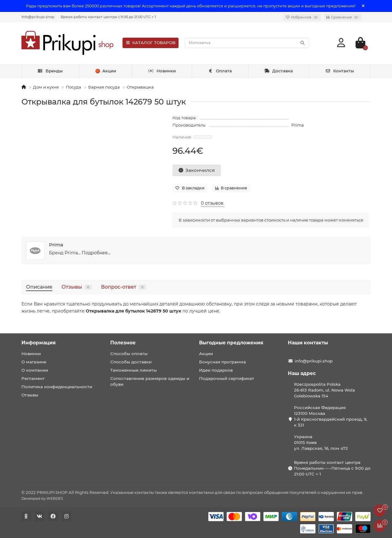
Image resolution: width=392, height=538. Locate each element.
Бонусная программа (222, 362)
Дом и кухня (46, 87)
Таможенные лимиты (134, 370)
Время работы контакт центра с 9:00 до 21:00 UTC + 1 (108, 17)
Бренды (50, 71)
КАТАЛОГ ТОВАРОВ (151, 43)
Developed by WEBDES (42, 498)
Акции (206, 354)
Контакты (340, 71)
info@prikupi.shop (314, 361)
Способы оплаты (129, 354)
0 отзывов (212, 203)
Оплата (220, 71)
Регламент (33, 378)
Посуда (73, 87)
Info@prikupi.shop (38, 17)
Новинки (162, 71)
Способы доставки (131, 362)
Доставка (279, 71)
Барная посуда (104, 87)
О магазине (34, 362)
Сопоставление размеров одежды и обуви (150, 381)
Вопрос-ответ (124, 287)
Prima (298, 125)
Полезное (123, 343)
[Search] (247, 43)
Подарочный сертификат (227, 378)
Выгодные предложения (231, 343)
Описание (39, 287)
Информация (39, 343)
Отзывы (77, 287)
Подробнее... (96, 253)
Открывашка (140, 87)
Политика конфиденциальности (57, 387)
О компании (35, 370)
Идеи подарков (216, 370)
